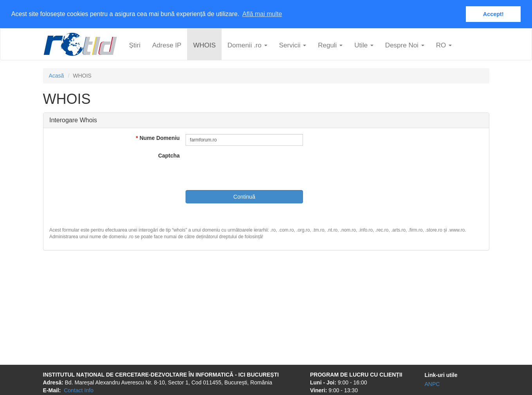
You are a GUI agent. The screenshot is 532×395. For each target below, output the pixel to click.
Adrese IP (167, 45)
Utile (364, 45)
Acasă (57, 75)
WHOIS (204, 45)
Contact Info (79, 390)
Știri (135, 45)
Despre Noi (405, 45)
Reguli (330, 45)
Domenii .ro (247, 45)
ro (444, 45)
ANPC (432, 384)
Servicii (293, 45)
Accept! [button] (493, 14)
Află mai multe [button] (262, 14)
